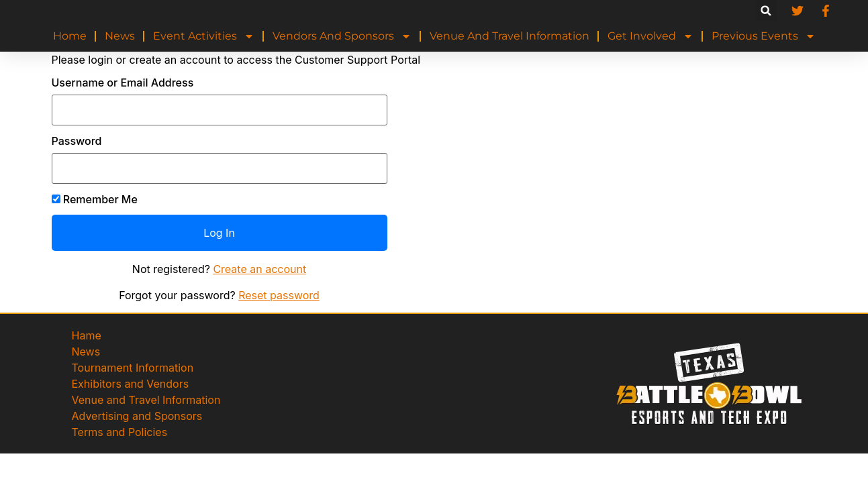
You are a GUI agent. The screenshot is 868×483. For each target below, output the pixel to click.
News (120, 36)
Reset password (279, 295)
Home (70, 36)
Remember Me (95, 199)
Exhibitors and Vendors (131, 384)
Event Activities (204, 36)
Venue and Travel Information (510, 36)
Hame (87, 335)
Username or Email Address (123, 83)
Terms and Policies (120, 432)
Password (77, 141)
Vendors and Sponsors (342, 36)
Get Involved (650, 36)
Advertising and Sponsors (137, 416)
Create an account (259, 269)
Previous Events (764, 36)
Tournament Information (133, 368)
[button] (766, 10)
